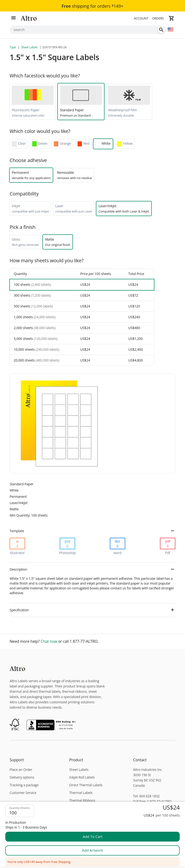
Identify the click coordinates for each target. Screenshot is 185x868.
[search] (161, 30)
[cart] (172, 18)
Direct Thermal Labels (86, 785)
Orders (158, 18)
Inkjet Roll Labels (82, 777)
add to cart (92, 837)
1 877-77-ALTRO (159, 801)
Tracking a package (24, 785)
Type (13, 47)
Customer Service (23, 793)
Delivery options (22, 777)
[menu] (13, 18)
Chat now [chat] (49, 641)
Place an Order (21, 770)
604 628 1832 (149, 796)
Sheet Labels (29, 47)
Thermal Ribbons (82, 800)
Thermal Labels (81, 793)
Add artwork (92, 850)
